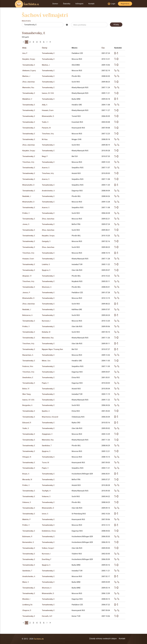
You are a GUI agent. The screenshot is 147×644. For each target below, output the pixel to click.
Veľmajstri (79, 4)
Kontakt (91, 4)
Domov (55, 4)
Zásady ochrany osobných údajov (103, 639)
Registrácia (125, 4)
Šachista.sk (39, 639)
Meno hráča (26, 21)
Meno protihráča (80, 25)
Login (112, 4)
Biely (24, 48)
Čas (103, 48)
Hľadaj (116, 25)
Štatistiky (67, 4)
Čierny (45, 48)
